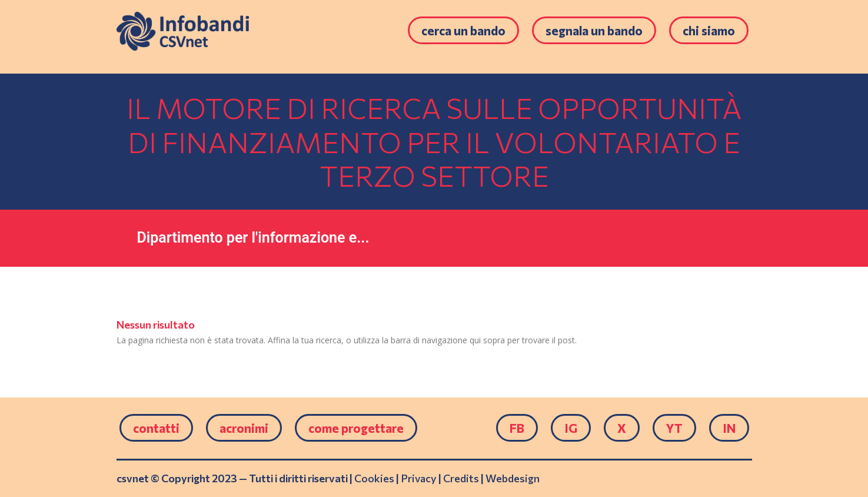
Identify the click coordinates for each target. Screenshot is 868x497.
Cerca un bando (463, 30)
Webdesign (513, 478)
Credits (461, 478)
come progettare (356, 428)
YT (674, 428)
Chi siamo (709, 30)
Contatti (156, 428)
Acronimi (244, 428)
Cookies (374, 478)
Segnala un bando (594, 30)
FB (517, 428)
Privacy (419, 478)
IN (729, 428)
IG (571, 428)
